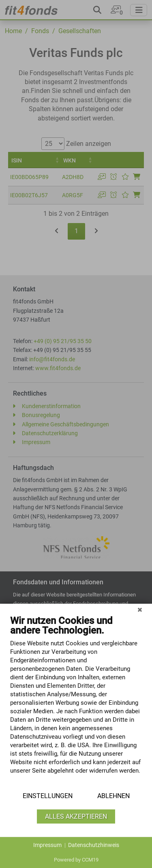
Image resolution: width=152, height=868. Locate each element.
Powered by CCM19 (76, 860)
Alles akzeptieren (76, 816)
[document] (76, 701)
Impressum (47, 845)
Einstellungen (48, 796)
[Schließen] (140, 610)
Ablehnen (113, 796)
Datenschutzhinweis (94, 845)
